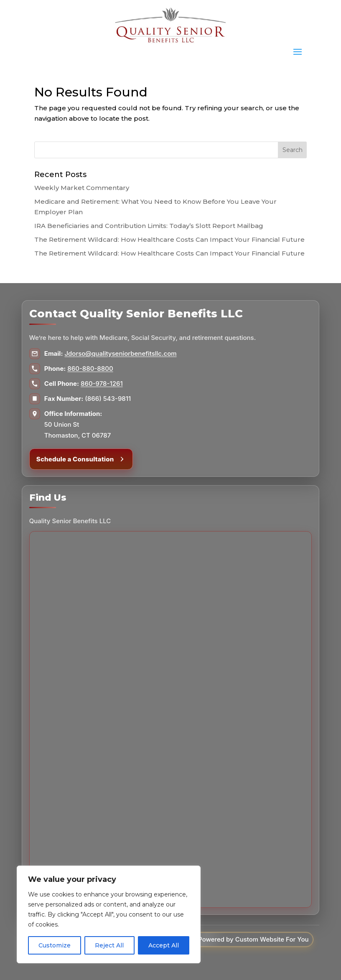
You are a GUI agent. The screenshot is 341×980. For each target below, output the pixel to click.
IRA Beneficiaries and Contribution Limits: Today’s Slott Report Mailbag (149, 226)
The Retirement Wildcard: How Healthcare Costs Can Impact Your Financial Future (169, 239)
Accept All (164, 945)
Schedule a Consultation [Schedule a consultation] (81, 459)
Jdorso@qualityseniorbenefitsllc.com (120, 353)
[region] (109, 914)
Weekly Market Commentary (82, 188)
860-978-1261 (102, 384)
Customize (55, 945)
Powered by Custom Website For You (253, 939)
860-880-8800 (90, 368)
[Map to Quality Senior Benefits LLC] (170, 719)
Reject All (109, 945)
